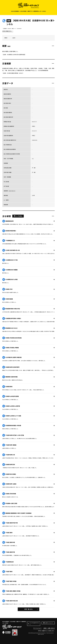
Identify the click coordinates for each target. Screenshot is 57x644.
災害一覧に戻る (28, 609)
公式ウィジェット (49, 623)
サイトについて (37, 628)
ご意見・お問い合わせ (49, 628)
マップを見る (18, 216)
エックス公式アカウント (35, 624)
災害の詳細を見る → (8, 31)
